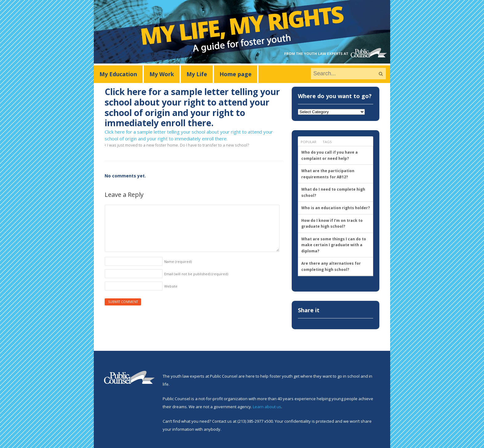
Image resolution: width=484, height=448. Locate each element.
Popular (309, 142)
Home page (236, 74)
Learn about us (267, 407)
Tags (327, 142)
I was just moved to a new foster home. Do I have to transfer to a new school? (177, 145)
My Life (197, 74)
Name (178, 261)
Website (171, 286)
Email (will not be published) (196, 274)
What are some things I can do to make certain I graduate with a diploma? (334, 245)
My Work (162, 74)
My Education (118, 74)
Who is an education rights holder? (336, 208)
